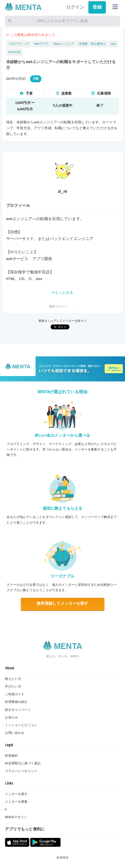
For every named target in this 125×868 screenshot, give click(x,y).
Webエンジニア (64, 44)
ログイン (75, 7)
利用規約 (11, 756)
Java (113, 44)
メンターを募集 (16, 802)
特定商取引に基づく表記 (23, 763)
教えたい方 (13, 679)
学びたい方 (13, 686)
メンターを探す (16, 794)
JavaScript (14, 52)
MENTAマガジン (16, 817)
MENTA (64, 858)
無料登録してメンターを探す (62, 604)
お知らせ (11, 717)
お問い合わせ (15, 733)
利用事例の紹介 (16, 702)
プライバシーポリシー (21, 771)
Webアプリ (41, 44)
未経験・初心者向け (92, 44)
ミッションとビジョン (21, 725)
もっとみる (63, 293)
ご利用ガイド (15, 694)
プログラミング (19, 44)
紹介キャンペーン (18, 710)
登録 (97, 7)
